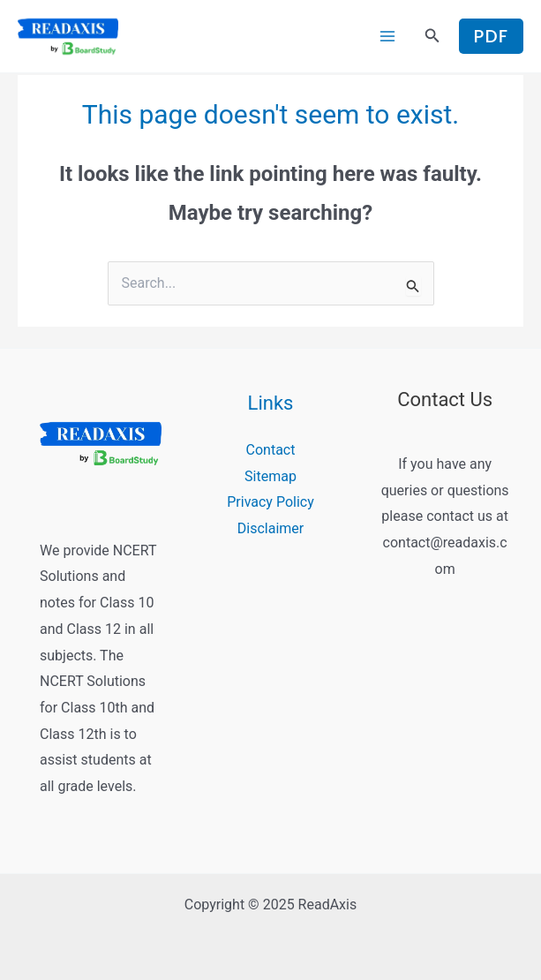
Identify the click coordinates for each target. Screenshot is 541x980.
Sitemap (270, 476)
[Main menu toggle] (387, 36)
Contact (271, 450)
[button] (432, 37)
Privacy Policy (270, 503)
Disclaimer (270, 528)
